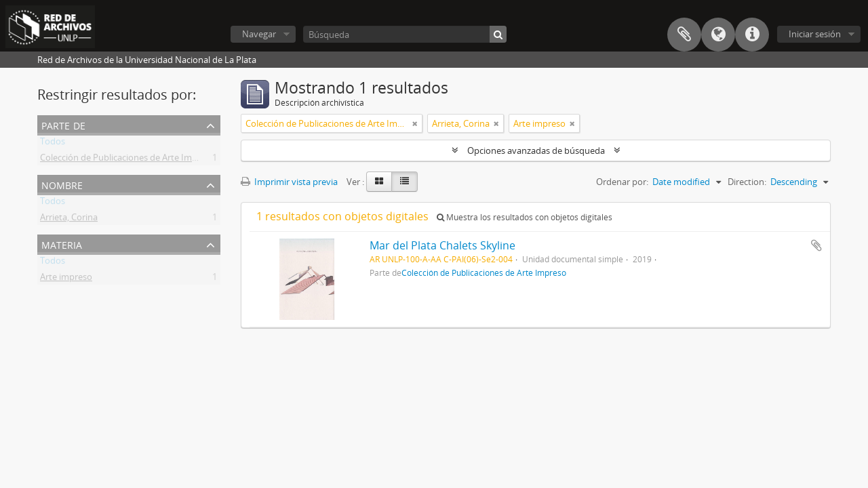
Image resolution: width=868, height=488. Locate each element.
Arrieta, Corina (69, 220)
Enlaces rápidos (752, 35)
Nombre (62, 184)
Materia (62, 244)
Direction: (747, 182)
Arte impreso (66, 279)
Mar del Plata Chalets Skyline (442, 245)
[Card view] (379, 182)
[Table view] (405, 182)
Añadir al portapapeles (816, 245)
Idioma (718, 35)
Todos (53, 144)
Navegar (259, 34)
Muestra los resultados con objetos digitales (525, 217)
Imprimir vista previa (289, 182)
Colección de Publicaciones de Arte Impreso (127, 160)
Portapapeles (684, 35)
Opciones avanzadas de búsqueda (536, 150)
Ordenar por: (622, 182)
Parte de (63, 124)
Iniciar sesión (815, 34)
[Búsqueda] (405, 34)
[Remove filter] (415, 123)
